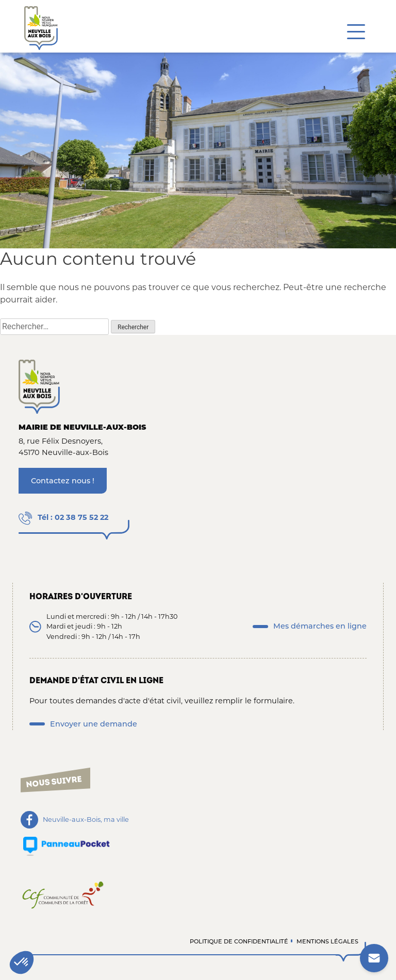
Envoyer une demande (94, 724)
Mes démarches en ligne (320, 626)
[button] (22, 962)
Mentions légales (327, 941)
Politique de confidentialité (239, 941)
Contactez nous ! (63, 481)
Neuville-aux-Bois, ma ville (86, 820)
